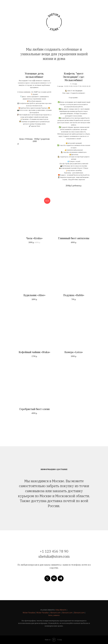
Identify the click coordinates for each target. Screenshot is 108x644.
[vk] (54, 578)
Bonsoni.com (55, 613)
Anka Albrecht (61, 610)
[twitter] (47, 578)
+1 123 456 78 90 (54, 551)
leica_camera (54, 615)
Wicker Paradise (29, 613)
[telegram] (61, 578)
